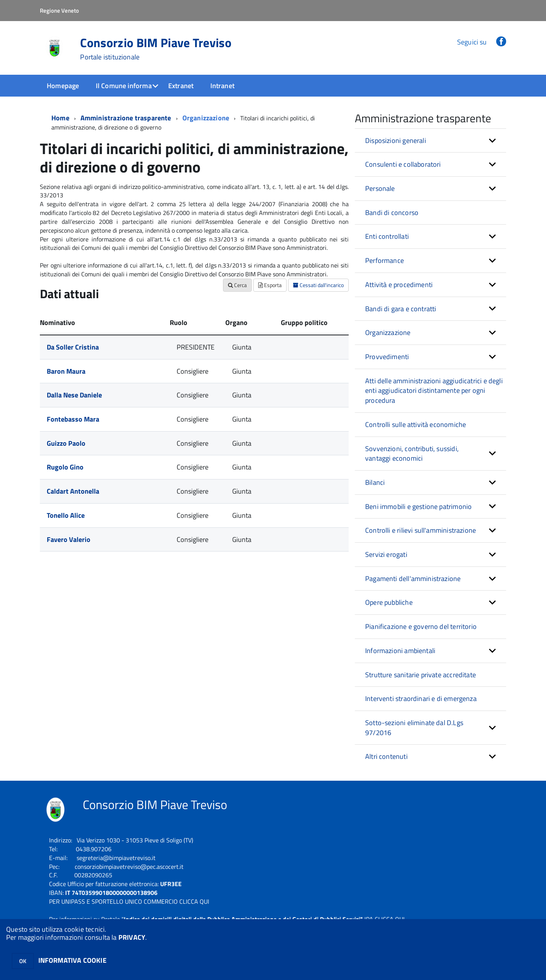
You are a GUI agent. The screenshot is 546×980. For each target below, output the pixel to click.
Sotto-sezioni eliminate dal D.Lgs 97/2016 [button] (414, 728)
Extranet (181, 86)
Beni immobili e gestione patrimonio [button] (418, 506)
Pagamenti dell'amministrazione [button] (413, 579)
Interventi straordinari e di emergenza (421, 698)
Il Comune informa (124, 86)
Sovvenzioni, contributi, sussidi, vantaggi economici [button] (412, 454)
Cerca (237, 285)
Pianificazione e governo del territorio (421, 626)
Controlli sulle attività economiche (416, 424)
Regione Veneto (59, 11)
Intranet (222, 86)
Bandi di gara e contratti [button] (401, 309)
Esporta (270, 285)
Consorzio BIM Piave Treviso (156, 49)
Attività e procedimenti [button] (399, 285)
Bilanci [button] (375, 482)
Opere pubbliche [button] (389, 602)
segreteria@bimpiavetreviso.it (116, 858)
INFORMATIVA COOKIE (72, 960)
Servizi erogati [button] (386, 554)
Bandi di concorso (392, 213)
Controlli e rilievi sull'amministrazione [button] (421, 530)
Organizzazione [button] (388, 332)
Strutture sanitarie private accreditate (421, 675)
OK (23, 961)
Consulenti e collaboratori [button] (403, 164)
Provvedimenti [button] (387, 357)
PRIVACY (132, 937)
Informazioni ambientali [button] (400, 651)
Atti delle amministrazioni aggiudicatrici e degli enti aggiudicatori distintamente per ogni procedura (434, 391)
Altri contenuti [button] (386, 756)
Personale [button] (380, 188)
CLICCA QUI (194, 901)
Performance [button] (384, 260)
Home (60, 118)
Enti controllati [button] (387, 236)
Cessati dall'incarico (318, 285)
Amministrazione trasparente (126, 118)
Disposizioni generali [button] (396, 140)
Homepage (63, 86)
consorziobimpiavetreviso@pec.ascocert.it (129, 867)
